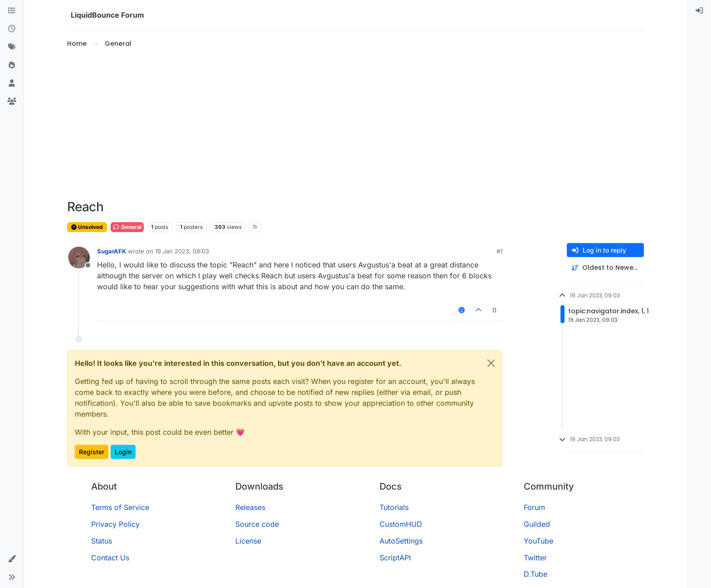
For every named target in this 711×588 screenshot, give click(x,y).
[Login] (699, 11)
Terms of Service (120, 507)
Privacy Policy (115, 524)
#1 (499, 251)
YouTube (538, 541)
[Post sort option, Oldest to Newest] (605, 268)
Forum (534, 507)
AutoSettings (401, 541)
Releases (250, 507)
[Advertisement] (355, 124)
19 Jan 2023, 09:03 (182, 251)
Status (102, 541)
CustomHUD (401, 524)
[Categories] (12, 11)
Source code (257, 524)
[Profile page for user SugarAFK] (79, 258)
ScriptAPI (395, 558)
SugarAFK (112, 251)
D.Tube (536, 574)
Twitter (535, 558)
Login (123, 452)
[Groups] (12, 102)
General (127, 227)
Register (92, 452)
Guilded (537, 524)
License (248, 541)
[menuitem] (699, 11)
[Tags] (12, 47)
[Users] (12, 83)
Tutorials (394, 507)
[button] (12, 559)
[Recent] (12, 29)
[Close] (491, 363)
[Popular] (12, 65)
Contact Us (110, 558)
